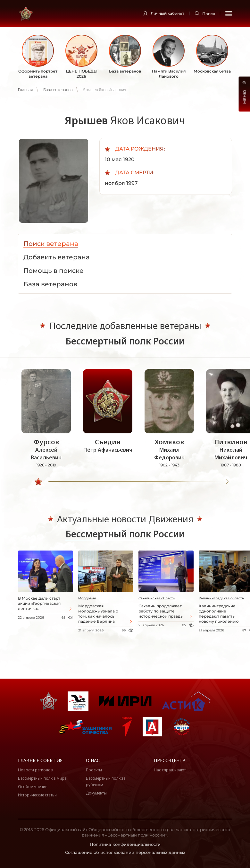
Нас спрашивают (170, 770)
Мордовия (87, 598)
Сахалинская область (157, 598)
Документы (96, 793)
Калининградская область (221, 598)
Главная (25, 90)
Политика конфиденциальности (125, 844)
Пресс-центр (170, 760)
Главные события (40, 760)
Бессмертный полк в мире (42, 778)
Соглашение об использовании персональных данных (125, 852)
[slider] (39, 482)
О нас (93, 760)
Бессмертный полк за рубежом (106, 781)
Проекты (94, 770)
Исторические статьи (37, 795)
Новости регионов (35, 770)
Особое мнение (33, 787)
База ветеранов (58, 90)
